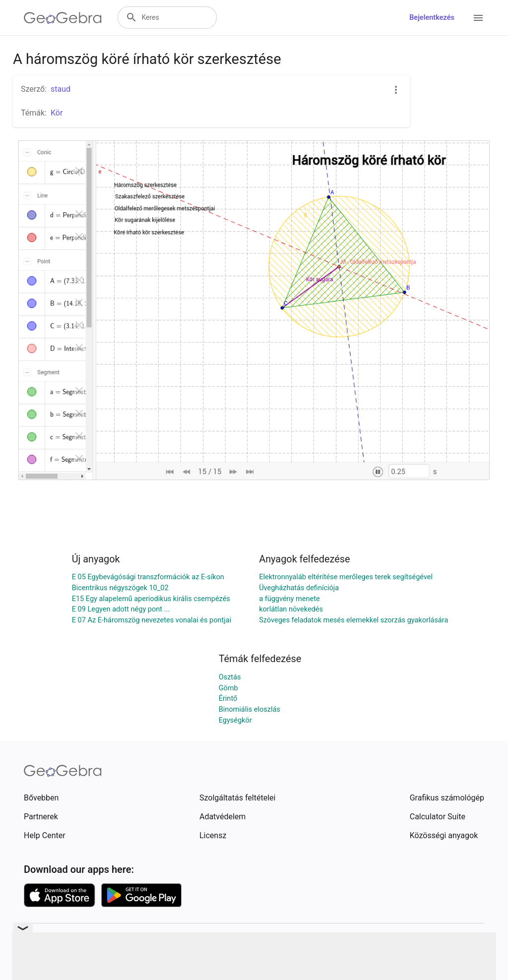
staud (61, 89)
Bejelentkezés (432, 18)
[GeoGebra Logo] (63, 18)
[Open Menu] (478, 18)
